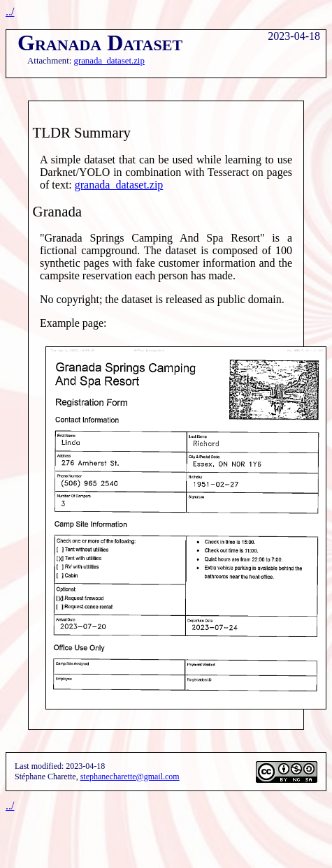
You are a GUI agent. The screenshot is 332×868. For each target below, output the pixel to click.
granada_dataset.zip (109, 61)
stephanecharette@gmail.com (130, 777)
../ (10, 12)
